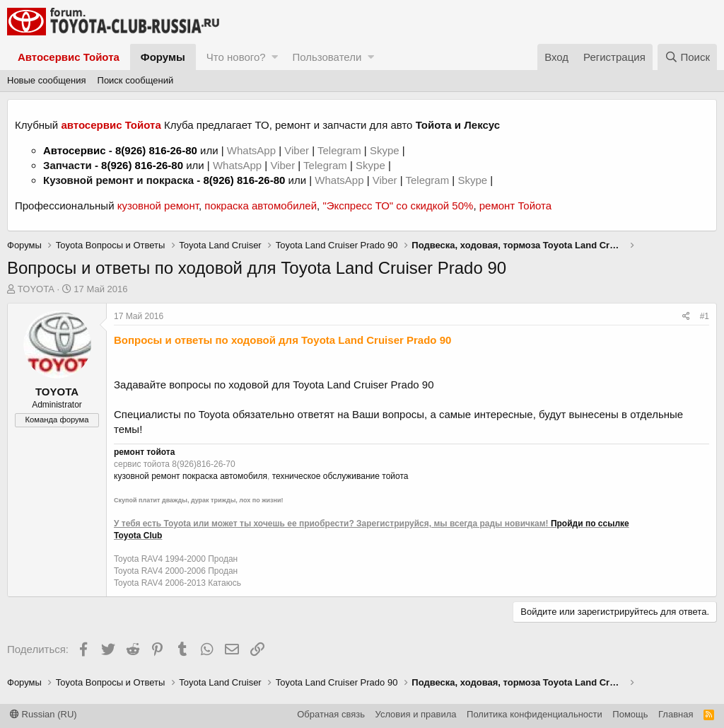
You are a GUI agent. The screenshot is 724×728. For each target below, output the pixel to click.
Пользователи (327, 57)
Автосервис (75, 150)
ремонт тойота (144, 452)
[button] (275, 57)
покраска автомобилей (261, 206)
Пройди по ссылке (590, 524)
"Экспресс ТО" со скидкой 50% (398, 206)
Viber (297, 150)
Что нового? (236, 57)
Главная (676, 714)
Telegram (341, 150)
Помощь (630, 714)
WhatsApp (253, 150)
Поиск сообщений (136, 80)
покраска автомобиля (225, 476)
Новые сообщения (47, 80)
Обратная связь (331, 714)
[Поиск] (687, 57)
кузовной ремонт (158, 206)
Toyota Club (138, 536)
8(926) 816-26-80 (156, 150)
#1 (705, 316)
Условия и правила (416, 714)
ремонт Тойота (515, 206)
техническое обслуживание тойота (340, 476)
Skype (386, 150)
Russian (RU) (43, 714)
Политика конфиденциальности (535, 714)
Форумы (163, 57)
